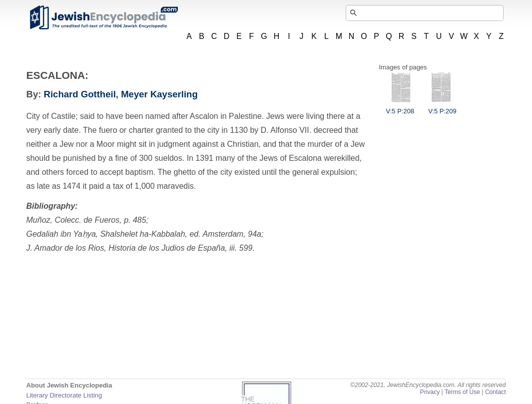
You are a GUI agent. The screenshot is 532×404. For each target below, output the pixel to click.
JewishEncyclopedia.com (103, 17)
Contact (496, 392)
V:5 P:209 (442, 107)
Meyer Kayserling (159, 94)
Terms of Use (462, 392)
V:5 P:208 (400, 107)
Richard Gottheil (80, 94)
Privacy (430, 392)
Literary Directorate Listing (64, 395)
